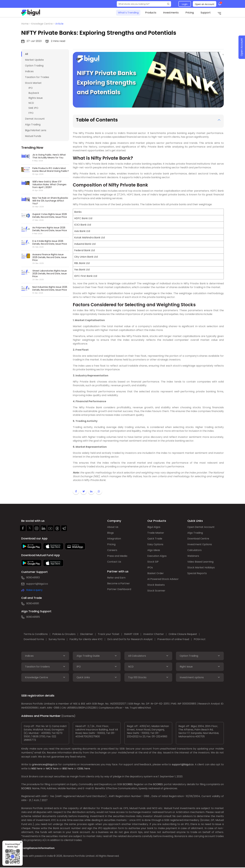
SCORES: (128, 784)
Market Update (34, 60)
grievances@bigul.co (45, 764)
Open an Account (205, 4)
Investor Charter (154, 634)
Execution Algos (157, 556)
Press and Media (117, 556)
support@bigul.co (37, 584)
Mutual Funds (33, 136)
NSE (34, 769)
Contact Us (114, 562)
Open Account (242, 47)
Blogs (110, 533)
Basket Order (156, 573)
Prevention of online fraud (173, 639)
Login (185, 4)
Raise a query (34, 590)
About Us (113, 527)
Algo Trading (33, 125)
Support (206, 13)
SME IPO (33, 108)
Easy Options (155, 544)
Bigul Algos (154, 527)
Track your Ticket (109, 634)
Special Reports (197, 573)
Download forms (34, 639)
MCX (49, 769)
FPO (31, 113)
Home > (26, 24)
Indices (29, 71)
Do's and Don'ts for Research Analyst (130, 639)
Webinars (193, 556)
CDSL (80, 769)
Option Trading (34, 66)
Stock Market (33, 83)
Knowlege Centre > (43, 24)
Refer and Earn (116, 578)
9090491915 (33, 617)
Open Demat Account (201, 527)
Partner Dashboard (119, 589)
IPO (31, 88)
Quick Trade (155, 539)
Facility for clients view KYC (86, 639)
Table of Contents (97, 120)
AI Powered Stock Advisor (163, 579)
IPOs (150, 567)
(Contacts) (68, 716)
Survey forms (57, 639)
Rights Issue (36, 98)
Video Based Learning (200, 562)
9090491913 (33, 577)
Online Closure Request (183, 634)
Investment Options (200, 544)
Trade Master (156, 533)
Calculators (194, 550)
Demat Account (35, 119)
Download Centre (198, 539)
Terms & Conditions (36, 634)
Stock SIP (153, 562)
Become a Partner (119, 583)
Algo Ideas (154, 550)
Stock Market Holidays (201, 567)
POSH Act (200, 639)
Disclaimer (87, 634)
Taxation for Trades (37, 77)
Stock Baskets (156, 585)
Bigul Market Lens (36, 130)
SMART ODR (131, 634)
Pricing (190, 13)
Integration (114, 539)
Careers (112, 550)
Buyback (34, 93)
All (26, 54)
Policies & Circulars (64, 634)
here (39, 769)
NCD (31, 103)
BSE (65, 769)
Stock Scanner (156, 591)
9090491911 (33, 603)
